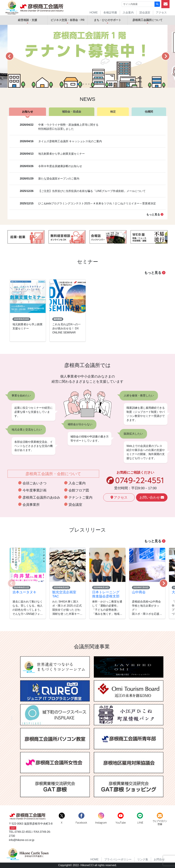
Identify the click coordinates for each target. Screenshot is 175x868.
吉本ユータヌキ (24, 592)
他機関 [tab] (149, 112)
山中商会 (139, 592)
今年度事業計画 (35, 490)
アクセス (161, 13)
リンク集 (143, 859)
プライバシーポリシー (118, 859)
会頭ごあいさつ (35, 483)
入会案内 (128, 13)
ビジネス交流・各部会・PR (68, 20)
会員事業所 (31, 505)
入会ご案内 (77, 483)
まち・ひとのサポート (107, 20)
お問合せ (159, 859)
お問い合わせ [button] (152, 497)
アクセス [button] (119, 497)
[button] (9, 56)
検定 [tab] (113, 112)
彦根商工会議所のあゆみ (41, 497)
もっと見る (155, 214)
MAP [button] (13, 828)
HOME (94, 13)
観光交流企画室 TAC (64, 594)
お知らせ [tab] (28, 112)
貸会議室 (145, 13)
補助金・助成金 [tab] (72, 112)
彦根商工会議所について (147, 20)
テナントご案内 (80, 497)
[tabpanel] (87, 168)
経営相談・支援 (28, 20)
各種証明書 (110, 13)
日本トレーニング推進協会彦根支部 (106, 594)
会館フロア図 (79, 490)
